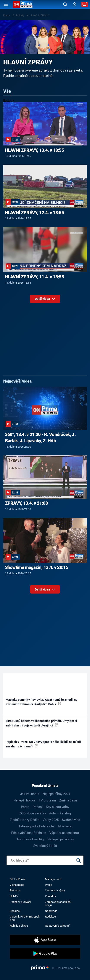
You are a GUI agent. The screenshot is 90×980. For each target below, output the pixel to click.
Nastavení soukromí (57, 926)
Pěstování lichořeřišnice (29, 833)
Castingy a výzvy (55, 890)
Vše (7, 91)
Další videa (45, 300)
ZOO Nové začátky (33, 813)
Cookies (15, 911)
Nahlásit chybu (19, 926)
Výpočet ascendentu (64, 833)
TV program (47, 800)
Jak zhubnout (30, 794)
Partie (25, 807)
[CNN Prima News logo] (23, 4)
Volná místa (17, 885)
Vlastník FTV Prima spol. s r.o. (25, 918)
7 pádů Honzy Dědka (25, 820)
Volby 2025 (51, 820)
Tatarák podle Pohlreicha (37, 826)
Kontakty (50, 896)
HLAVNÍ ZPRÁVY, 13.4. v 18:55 (34, 150)
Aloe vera (65, 826)
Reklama (15, 890)
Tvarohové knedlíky (30, 839)
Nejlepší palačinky (61, 839)
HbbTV (14, 896)
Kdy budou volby (58, 807)
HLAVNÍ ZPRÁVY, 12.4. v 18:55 (34, 213)
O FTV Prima (17, 879)
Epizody (9, 101)
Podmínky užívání (20, 902)
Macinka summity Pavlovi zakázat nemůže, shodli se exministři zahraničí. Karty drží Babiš (42, 702)
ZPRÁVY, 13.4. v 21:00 (26, 503)
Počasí (38, 807)
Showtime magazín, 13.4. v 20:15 (37, 567)
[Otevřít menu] (6, 4)
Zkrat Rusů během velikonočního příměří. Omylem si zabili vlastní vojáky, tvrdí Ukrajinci (41, 723)
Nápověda (51, 911)
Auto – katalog (60, 813)
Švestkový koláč (45, 846)
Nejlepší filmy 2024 (56, 794)
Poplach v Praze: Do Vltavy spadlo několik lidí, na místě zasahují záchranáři (43, 744)
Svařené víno (71, 820)
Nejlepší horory (24, 800)
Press (49, 885)
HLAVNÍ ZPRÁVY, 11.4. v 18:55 (34, 277)
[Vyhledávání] (65, 4)
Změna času (68, 800)
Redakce (50, 917)
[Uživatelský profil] (74, 4)
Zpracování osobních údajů (58, 903)
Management (53, 879)
